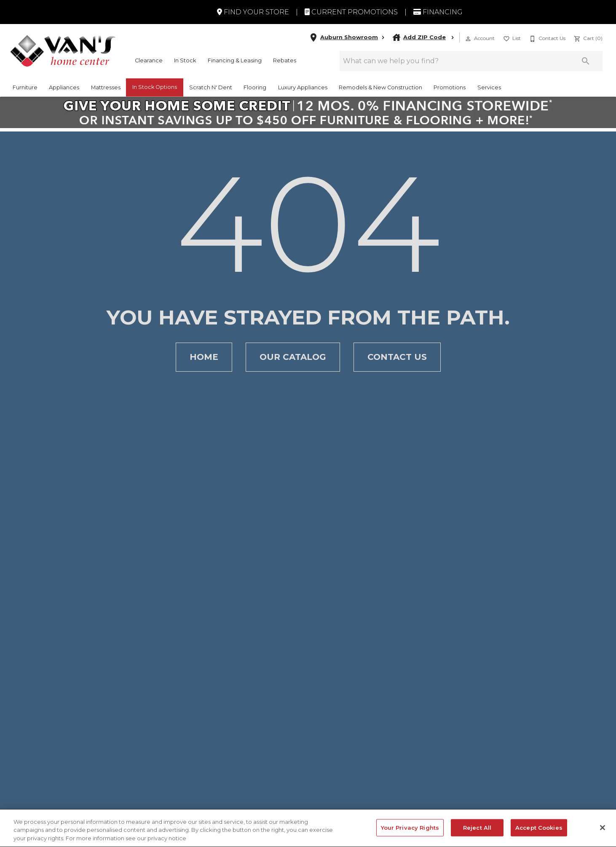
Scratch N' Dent (211, 87)
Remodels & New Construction (380, 87)
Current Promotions (351, 12)
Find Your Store (253, 12)
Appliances (64, 87)
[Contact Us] (546, 38)
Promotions (450, 87)
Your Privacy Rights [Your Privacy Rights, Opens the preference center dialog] (410, 833)
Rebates (285, 60)
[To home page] (63, 51)
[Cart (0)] (587, 38)
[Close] (603, 833)
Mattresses (106, 87)
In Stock (185, 60)
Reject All (477, 833)
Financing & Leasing (235, 60)
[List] (511, 38)
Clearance (149, 60)
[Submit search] (586, 61)
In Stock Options (155, 87)
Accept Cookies (539, 833)
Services (489, 87)
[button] (468, 39)
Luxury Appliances (303, 87)
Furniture (25, 87)
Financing (438, 12)
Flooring (255, 87)
